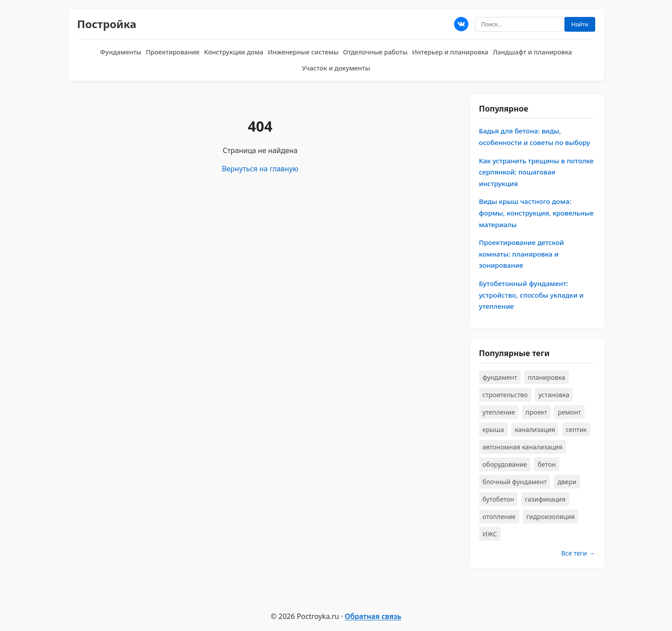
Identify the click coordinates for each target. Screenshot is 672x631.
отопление (499, 517)
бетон (547, 464)
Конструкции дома (234, 52)
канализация (535, 430)
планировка (547, 377)
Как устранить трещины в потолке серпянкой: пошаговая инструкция (536, 172)
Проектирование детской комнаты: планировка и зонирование (522, 254)
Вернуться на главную (260, 169)
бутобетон (499, 499)
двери (567, 482)
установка (554, 395)
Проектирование (173, 52)
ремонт (569, 412)
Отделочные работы (375, 52)
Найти (580, 24)
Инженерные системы (303, 52)
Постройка (107, 24)
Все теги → (578, 553)
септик (576, 430)
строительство (505, 395)
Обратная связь (373, 616)
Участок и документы (336, 68)
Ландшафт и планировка (532, 52)
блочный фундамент (515, 482)
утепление (499, 412)
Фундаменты (121, 52)
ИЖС (490, 534)
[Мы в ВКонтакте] (461, 24)
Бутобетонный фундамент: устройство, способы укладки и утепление (532, 295)
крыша (493, 430)
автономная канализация (523, 447)
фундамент (500, 377)
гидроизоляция (551, 517)
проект (536, 412)
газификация (545, 499)
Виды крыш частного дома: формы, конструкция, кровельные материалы (536, 213)
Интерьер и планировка (450, 52)
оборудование (505, 464)
